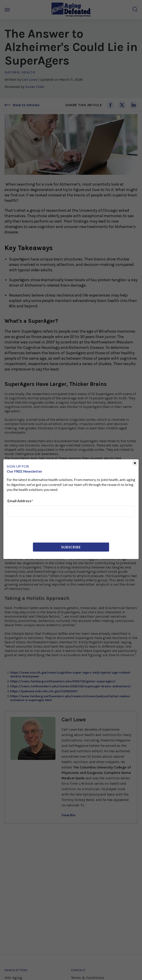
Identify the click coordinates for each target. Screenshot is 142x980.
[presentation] (42, 529)
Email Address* (20, 501)
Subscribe (71, 547)
